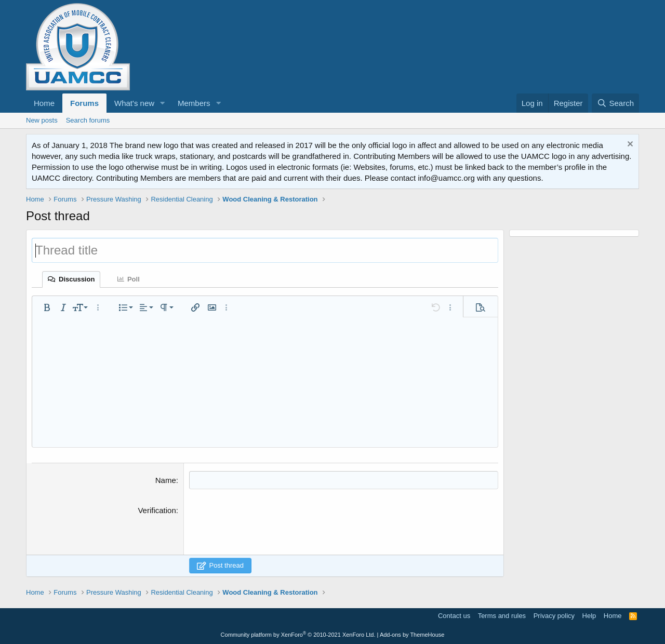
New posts (42, 120)
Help (589, 616)
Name (166, 480)
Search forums (88, 120)
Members (194, 103)
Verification (157, 510)
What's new (134, 103)
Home (44, 103)
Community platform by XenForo (298, 635)
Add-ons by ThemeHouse (412, 635)
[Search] (615, 103)
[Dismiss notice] (629, 145)
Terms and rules (502, 616)
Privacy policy (554, 616)
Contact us (454, 616)
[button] (163, 103)
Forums (84, 103)
